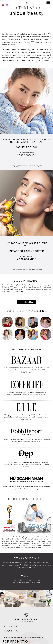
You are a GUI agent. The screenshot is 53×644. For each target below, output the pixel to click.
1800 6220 (10, 630)
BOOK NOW (27, 302)
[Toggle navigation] (48, 2)
